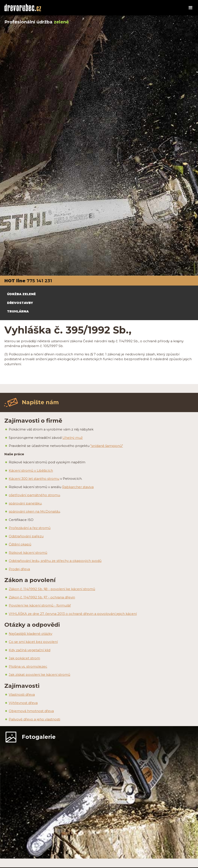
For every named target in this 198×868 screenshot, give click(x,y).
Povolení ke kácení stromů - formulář (40, 605)
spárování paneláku (25, 503)
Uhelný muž (73, 438)
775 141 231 (39, 281)
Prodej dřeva (19, 569)
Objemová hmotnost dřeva (31, 711)
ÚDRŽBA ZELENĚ (21, 294)
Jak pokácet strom (24, 658)
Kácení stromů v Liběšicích (31, 470)
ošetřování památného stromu (34, 495)
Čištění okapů (20, 544)
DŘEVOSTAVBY (20, 303)
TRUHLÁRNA (18, 311)
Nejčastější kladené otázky (31, 634)
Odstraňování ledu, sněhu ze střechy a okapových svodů (55, 561)
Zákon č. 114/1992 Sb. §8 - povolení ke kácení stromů (52, 589)
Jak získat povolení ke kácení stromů (39, 675)
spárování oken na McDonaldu (34, 511)
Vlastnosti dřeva (22, 694)
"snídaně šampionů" (107, 446)
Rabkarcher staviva (78, 487)
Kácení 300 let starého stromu (34, 479)
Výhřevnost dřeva (23, 703)
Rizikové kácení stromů (28, 553)
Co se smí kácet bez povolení (33, 642)
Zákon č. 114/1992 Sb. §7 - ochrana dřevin (42, 597)
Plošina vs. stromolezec (28, 666)
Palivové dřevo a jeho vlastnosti (34, 719)
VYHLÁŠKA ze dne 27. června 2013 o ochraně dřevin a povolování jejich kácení (73, 614)
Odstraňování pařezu (26, 536)
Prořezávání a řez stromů (30, 528)
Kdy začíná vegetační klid (30, 650)
